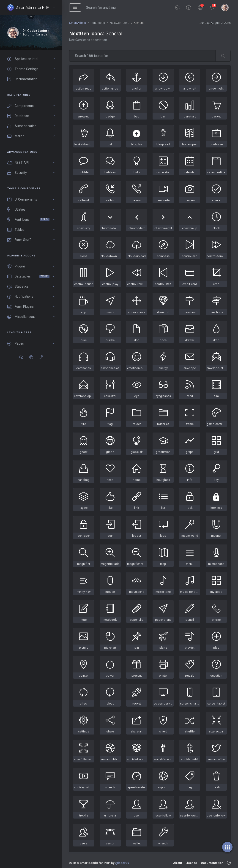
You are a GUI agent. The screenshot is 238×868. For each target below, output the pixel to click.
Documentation (212, 863)
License (191, 863)
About (178, 863)
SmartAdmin (78, 23)
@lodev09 (122, 863)
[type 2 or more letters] (142, 56)
